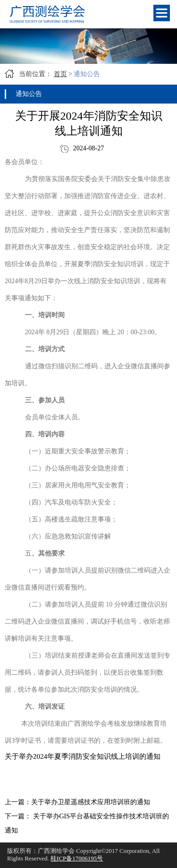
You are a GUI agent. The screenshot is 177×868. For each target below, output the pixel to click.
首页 (60, 74)
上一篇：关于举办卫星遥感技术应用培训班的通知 (77, 802)
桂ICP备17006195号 (77, 858)
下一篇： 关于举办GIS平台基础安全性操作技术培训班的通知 (87, 823)
